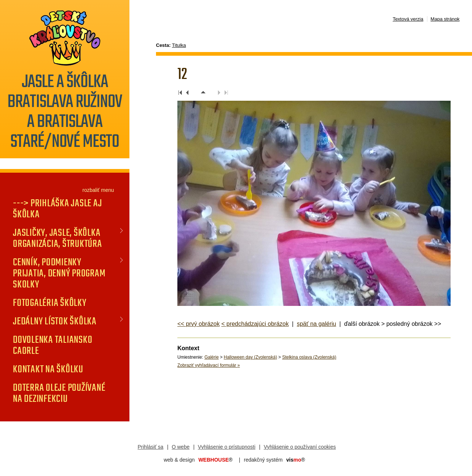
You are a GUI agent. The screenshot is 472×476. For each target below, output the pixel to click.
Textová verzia (408, 19)
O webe (181, 447)
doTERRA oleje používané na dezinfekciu (59, 393)
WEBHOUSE (216, 460)
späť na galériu (317, 324)
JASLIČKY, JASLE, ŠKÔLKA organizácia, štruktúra (58, 238)
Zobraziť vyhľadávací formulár (209, 365)
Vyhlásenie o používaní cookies (300, 447)
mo (296, 460)
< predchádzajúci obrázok (255, 324)
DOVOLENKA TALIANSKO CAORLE (53, 345)
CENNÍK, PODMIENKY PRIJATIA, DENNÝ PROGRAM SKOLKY (59, 273)
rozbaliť (91, 190)
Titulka (179, 45)
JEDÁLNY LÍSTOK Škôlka (55, 321)
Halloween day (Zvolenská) (251, 357)
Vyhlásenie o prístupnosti (227, 447)
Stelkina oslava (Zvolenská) (309, 357)
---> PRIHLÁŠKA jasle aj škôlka (57, 208)
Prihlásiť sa (150, 447)
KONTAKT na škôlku (48, 369)
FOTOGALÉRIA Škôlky (50, 303)
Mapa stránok (445, 19)
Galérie (211, 357)
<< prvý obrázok (199, 324)
